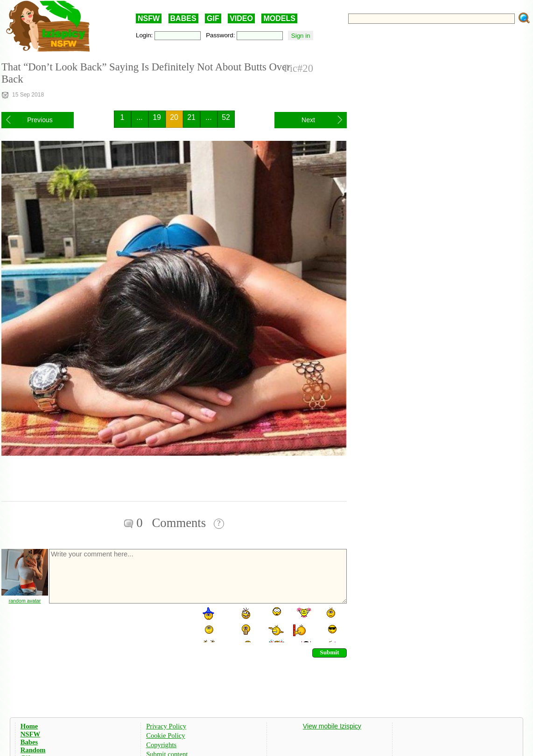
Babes (29, 742)
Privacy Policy (166, 726)
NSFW (149, 18)
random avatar (25, 601)
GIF (213, 18)
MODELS (279, 18)
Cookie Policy (165, 735)
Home (29, 726)
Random (33, 750)
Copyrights (161, 745)
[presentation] (119, 624)
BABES (183, 18)
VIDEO (241, 18)
